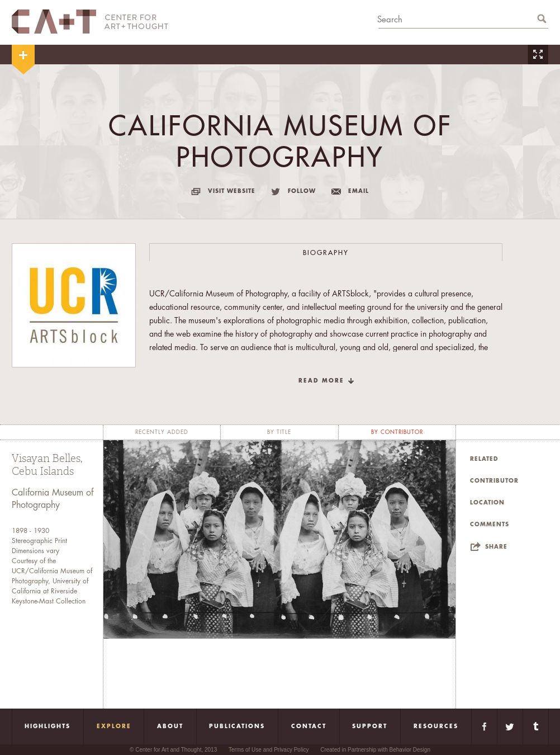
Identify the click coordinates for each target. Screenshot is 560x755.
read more (321, 381)
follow (302, 191)
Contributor (494, 481)
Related (484, 459)
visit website (232, 191)
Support (370, 726)
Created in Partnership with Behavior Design (375, 750)
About (170, 726)
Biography (326, 253)
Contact (309, 726)
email (359, 191)
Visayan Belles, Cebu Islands (47, 465)
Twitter (510, 726)
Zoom (538, 55)
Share (496, 547)
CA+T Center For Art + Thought (90, 22)
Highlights (48, 726)
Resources (436, 726)
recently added (162, 432)
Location (487, 503)
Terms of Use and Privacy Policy (269, 750)
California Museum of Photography (53, 499)
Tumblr (536, 726)
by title (279, 432)
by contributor (397, 432)
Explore (114, 726)
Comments (490, 525)
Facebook (484, 726)
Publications (237, 726)
